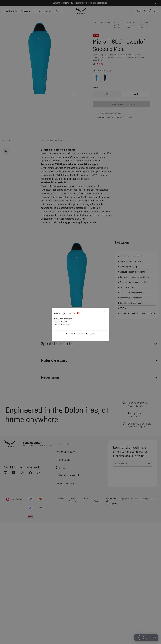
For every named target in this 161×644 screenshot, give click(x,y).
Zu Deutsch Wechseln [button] (63, 319)
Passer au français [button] (62, 324)
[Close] (105, 311)
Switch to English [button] (61, 321)
